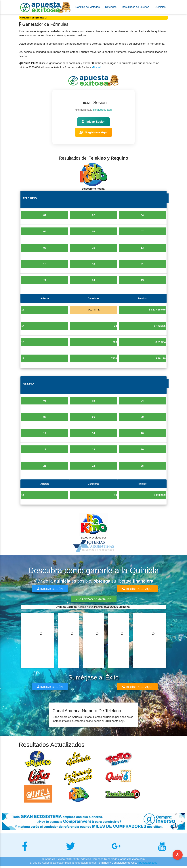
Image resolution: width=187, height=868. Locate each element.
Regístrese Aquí (93, 132)
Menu (178, 855)
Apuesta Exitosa (147, 864)
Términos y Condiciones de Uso (117, 864)
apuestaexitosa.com (132, 861)
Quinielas (160, 7)
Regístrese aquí (103, 110)
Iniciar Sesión (93, 122)
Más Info (97, 67)
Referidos (111, 7)
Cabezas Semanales (93, 600)
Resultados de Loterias (136, 7)
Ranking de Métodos (88, 7)
